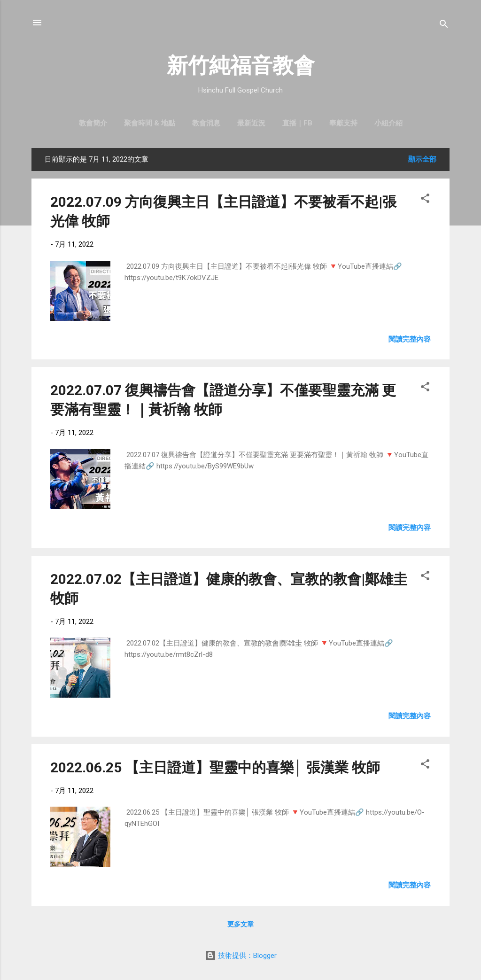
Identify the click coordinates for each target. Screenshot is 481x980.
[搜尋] (444, 26)
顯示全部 (422, 159)
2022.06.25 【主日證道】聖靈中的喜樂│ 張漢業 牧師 (215, 767)
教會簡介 (93, 123)
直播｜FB (297, 123)
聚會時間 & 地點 (150, 123)
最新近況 (251, 123)
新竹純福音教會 (241, 66)
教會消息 (206, 123)
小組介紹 (388, 123)
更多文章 (240, 924)
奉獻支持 (343, 123)
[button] (425, 200)
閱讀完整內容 (410, 339)
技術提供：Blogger (241, 956)
